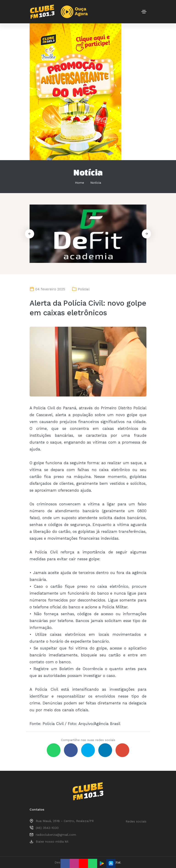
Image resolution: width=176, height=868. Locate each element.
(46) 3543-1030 (47, 828)
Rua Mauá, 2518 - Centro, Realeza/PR (65, 821)
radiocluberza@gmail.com (56, 835)
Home (80, 183)
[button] (146, 234)
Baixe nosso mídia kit (52, 841)
